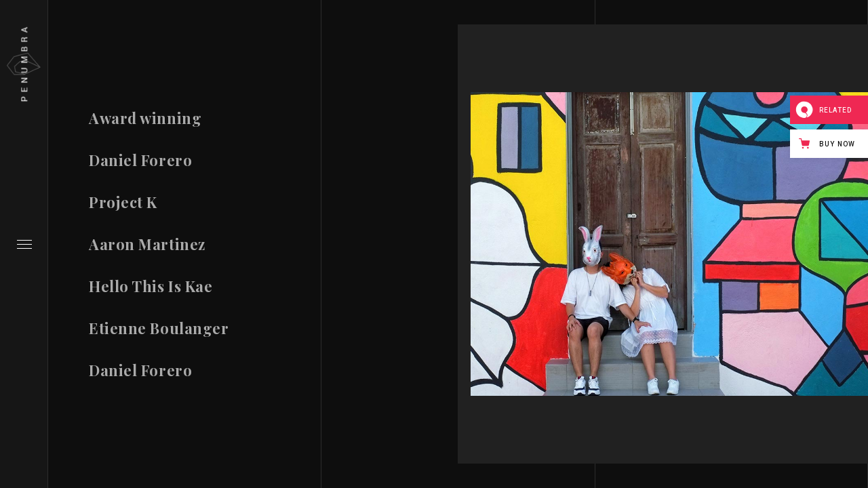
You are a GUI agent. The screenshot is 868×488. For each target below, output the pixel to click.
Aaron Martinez (147, 247)
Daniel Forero (140, 161)
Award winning (145, 118)
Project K (123, 203)
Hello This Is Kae (151, 292)
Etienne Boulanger (159, 339)
